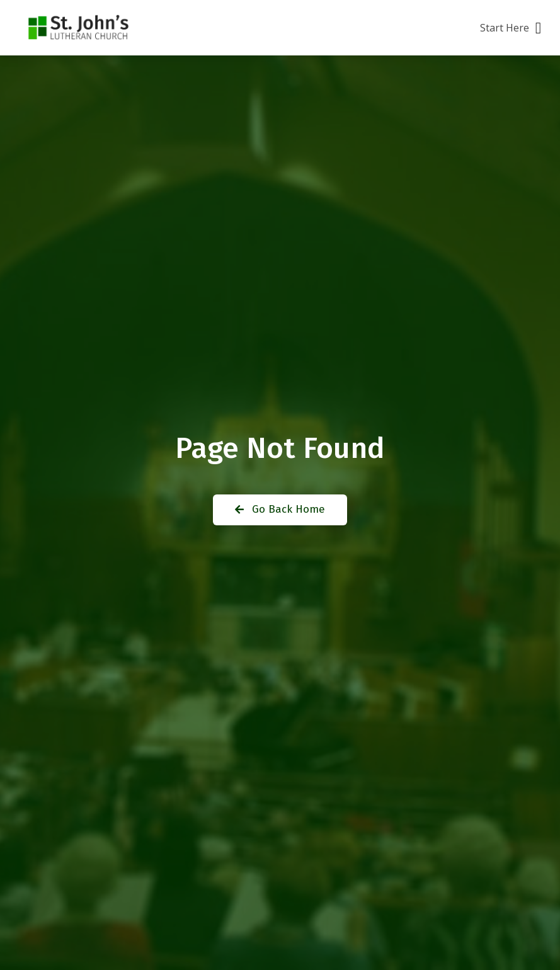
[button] (511, 28)
